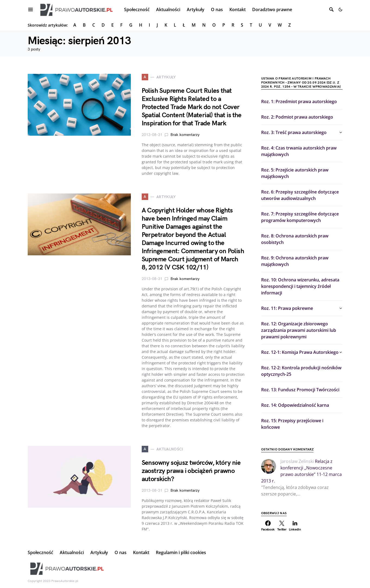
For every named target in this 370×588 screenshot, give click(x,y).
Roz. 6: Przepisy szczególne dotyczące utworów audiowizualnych (300, 195)
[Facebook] (268, 526)
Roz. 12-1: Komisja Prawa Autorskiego (300, 352)
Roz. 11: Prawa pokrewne (287, 308)
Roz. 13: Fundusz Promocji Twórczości (300, 390)
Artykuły (99, 552)
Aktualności (72, 552)
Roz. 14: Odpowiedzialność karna (295, 405)
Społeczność (40, 552)
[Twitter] (282, 526)
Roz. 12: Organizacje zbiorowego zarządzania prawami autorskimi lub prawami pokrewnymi (299, 330)
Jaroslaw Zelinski (297, 461)
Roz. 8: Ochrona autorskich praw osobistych (295, 239)
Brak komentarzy (185, 135)
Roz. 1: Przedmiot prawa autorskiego (299, 101)
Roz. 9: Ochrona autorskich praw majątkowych (295, 261)
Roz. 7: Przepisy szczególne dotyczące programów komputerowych (300, 217)
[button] (340, 9)
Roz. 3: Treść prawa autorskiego (294, 132)
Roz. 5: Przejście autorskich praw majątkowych (295, 173)
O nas (121, 552)
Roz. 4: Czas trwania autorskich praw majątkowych (299, 151)
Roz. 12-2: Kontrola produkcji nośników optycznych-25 (301, 371)
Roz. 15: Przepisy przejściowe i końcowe (292, 424)
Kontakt (141, 552)
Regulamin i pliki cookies (181, 552)
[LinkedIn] (295, 526)
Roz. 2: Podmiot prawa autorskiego (297, 117)
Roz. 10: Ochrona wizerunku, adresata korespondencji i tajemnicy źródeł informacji (300, 286)
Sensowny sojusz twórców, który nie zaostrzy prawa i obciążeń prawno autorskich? (191, 471)
